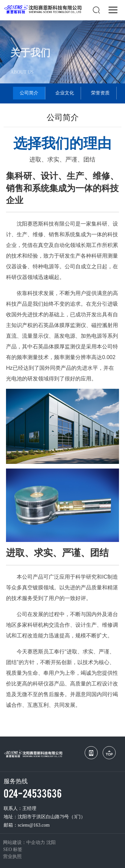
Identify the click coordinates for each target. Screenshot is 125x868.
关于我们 (30, 56)
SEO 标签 (13, 849)
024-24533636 (33, 793)
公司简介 (29, 93)
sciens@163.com (34, 825)
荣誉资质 (100, 93)
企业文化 (65, 93)
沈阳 (51, 842)
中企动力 (36, 842)
